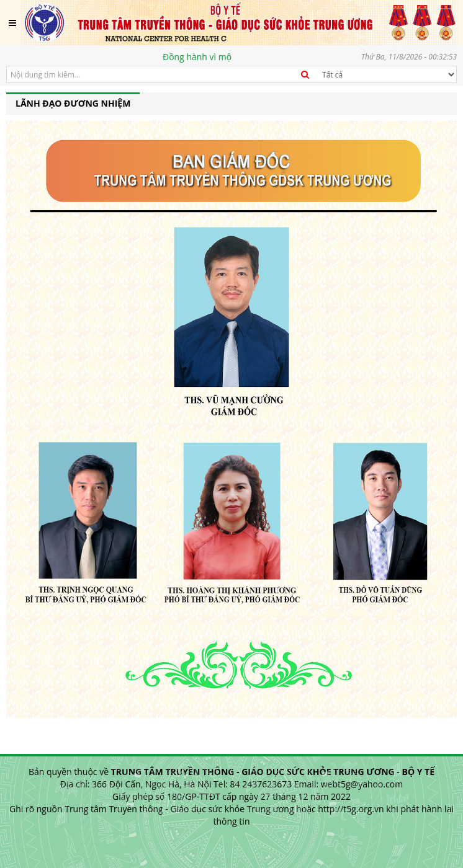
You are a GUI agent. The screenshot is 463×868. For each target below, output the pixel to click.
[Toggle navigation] (12, 23)
